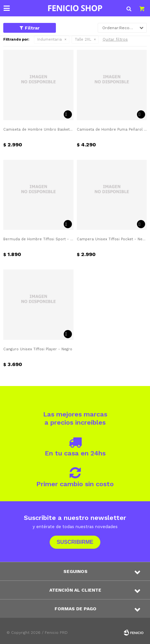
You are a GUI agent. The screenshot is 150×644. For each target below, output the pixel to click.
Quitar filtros (115, 39)
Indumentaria (50, 39)
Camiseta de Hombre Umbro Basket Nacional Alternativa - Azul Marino (38, 129)
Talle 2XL (83, 39)
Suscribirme (75, 542)
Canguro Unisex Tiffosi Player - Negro (38, 349)
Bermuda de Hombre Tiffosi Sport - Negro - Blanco (38, 239)
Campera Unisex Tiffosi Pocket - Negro (112, 239)
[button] (129, 8)
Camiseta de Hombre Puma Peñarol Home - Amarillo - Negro (112, 129)
